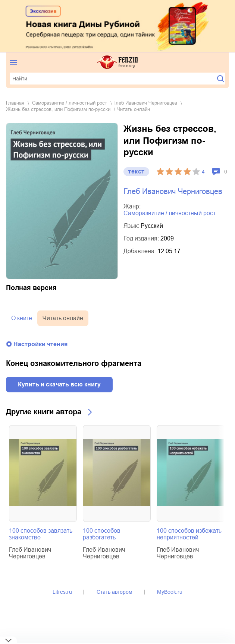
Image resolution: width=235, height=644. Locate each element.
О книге (22, 318)
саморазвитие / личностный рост (70, 103)
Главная (15, 103)
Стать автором (115, 592)
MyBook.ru (170, 592)
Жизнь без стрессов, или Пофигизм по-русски (58, 109)
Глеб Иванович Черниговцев (145, 103)
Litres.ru (62, 592)
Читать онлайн (63, 318)
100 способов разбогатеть (102, 534)
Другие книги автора (44, 412)
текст (136, 171)
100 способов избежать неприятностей (189, 534)
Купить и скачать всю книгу (59, 384)
